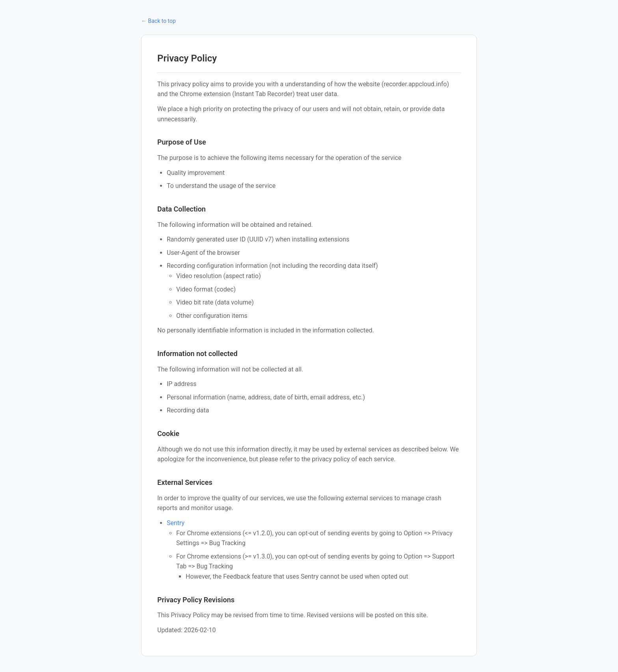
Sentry (176, 523)
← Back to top (158, 21)
